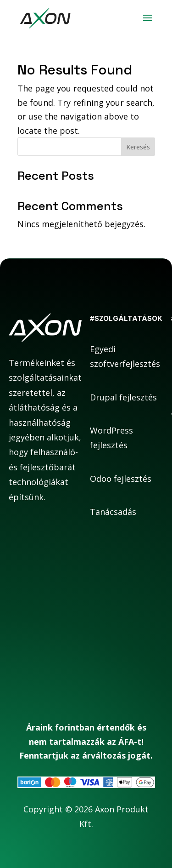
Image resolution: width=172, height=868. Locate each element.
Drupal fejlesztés (123, 397)
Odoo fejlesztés (121, 479)
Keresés (138, 147)
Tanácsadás (113, 512)
